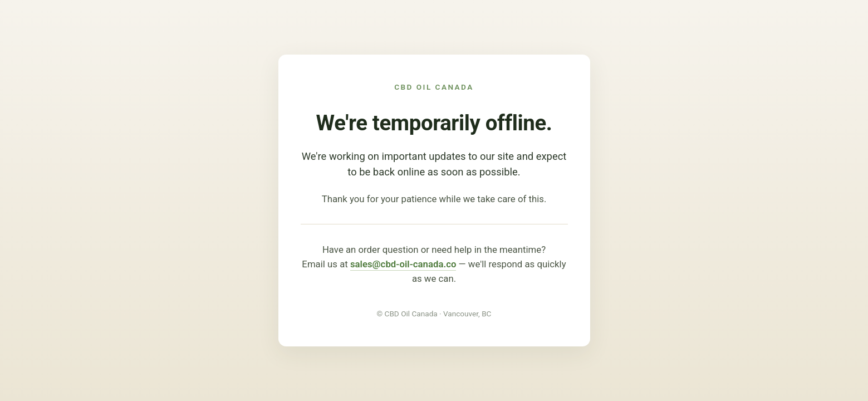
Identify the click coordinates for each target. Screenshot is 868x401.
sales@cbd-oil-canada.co (403, 264)
